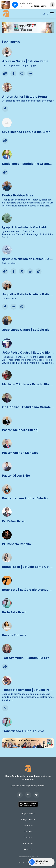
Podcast (28, 849)
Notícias (28, 831)
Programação (28, 819)
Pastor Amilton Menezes (20, 453)
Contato (28, 837)
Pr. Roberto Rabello (17, 544)
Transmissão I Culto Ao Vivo (23, 731)
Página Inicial (28, 814)
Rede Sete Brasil (14, 612)
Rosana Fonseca (14, 635)
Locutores (28, 825)
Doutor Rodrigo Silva (18, 195)
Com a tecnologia (28, 862)
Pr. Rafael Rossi (14, 521)
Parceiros (28, 843)
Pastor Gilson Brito (16, 476)
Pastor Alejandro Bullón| (20, 430)
